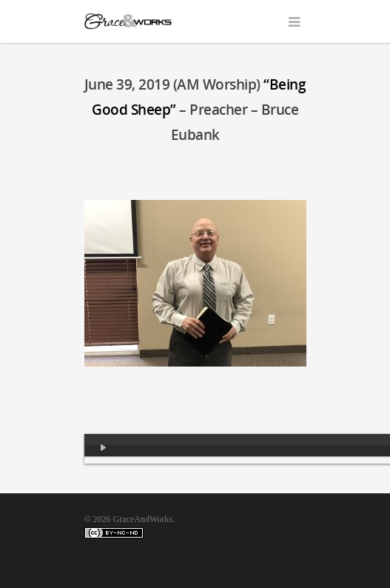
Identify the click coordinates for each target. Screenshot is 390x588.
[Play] (104, 449)
